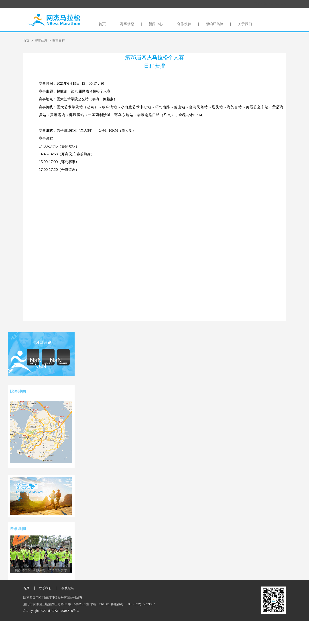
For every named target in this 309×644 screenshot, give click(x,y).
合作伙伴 (184, 24)
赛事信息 (127, 24)
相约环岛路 (215, 24)
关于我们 (245, 24)
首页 (102, 24)
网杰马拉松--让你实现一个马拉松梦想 (41, 570)
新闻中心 (156, 24)
